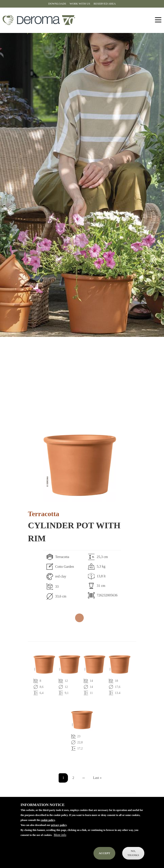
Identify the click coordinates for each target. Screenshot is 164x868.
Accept (104, 858)
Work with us (80, 4)
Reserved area (105, 4)
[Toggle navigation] (158, 20)
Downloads (57, 4)
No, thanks (133, 859)
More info (60, 840)
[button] (80, 465)
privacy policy (59, 830)
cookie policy (48, 826)
